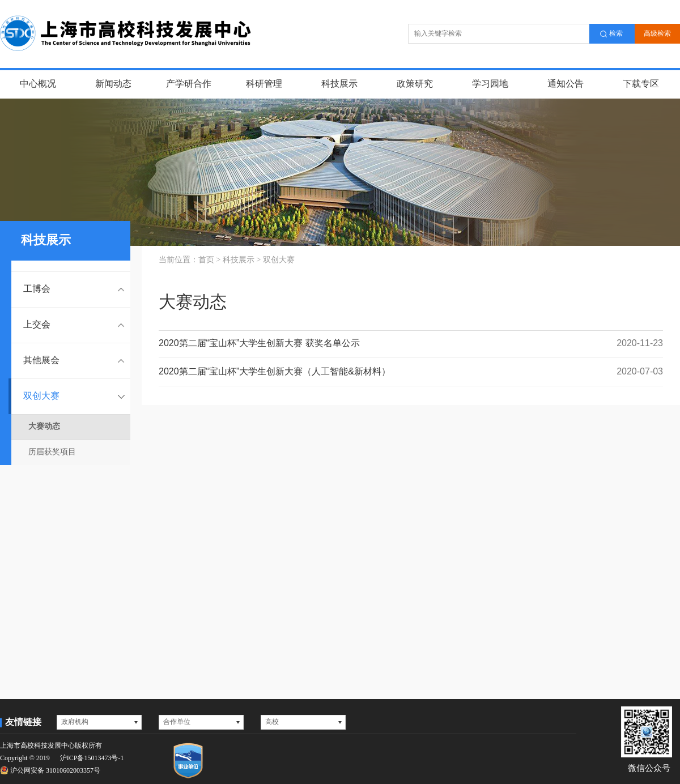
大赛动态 (44, 427)
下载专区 (641, 84)
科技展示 (339, 84)
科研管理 (264, 84)
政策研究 (415, 84)
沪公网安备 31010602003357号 (50, 770)
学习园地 (490, 84)
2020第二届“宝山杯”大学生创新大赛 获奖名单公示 (411, 344)
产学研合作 (189, 84)
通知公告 (566, 84)
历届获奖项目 (52, 452)
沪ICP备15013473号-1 (92, 758)
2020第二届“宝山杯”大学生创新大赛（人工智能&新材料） (411, 372)
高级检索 (657, 34)
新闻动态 (113, 84)
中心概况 (38, 84)
